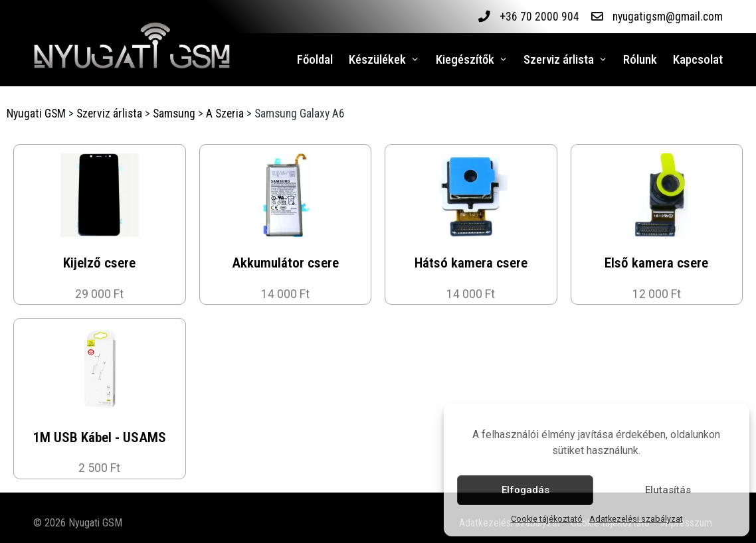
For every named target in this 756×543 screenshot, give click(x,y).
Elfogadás (525, 490)
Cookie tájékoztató (547, 519)
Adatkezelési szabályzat (636, 519)
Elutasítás (668, 490)
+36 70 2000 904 (539, 17)
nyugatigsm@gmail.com (667, 17)
